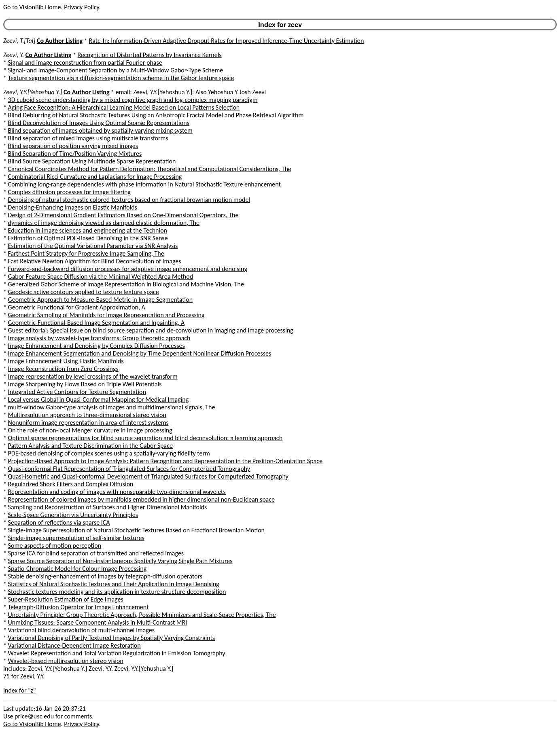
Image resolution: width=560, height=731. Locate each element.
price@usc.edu (34, 716)
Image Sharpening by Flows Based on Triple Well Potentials (85, 384)
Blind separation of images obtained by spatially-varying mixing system (100, 130)
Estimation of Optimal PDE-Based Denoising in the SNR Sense (88, 238)
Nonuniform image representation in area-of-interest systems (88, 423)
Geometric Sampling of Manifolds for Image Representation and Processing (106, 315)
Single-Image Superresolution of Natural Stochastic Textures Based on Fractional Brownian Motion (136, 530)
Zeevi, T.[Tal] (19, 41)
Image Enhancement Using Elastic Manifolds (66, 361)
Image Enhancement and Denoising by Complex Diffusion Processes (97, 346)
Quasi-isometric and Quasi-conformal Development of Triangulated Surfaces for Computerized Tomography (148, 476)
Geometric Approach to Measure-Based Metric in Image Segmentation (100, 300)
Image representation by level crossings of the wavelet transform (93, 376)
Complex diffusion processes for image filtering (69, 192)
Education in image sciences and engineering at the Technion (88, 230)
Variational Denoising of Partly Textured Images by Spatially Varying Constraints (112, 638)
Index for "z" (19, 690)
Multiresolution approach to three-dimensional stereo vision (87, 415)
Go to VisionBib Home (32, 7)
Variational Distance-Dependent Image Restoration (74, 645)
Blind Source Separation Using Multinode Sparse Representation (92, 161)
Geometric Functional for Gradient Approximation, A (77, 307)
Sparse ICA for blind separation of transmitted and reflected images (96, 553)
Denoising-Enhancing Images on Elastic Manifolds (73, 207)
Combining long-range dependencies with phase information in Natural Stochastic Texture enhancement (144, 184)
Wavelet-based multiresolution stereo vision (66, 661)
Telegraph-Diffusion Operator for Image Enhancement (78, 607)
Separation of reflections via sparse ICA (59, 522)
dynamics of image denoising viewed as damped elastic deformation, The (104, 223)
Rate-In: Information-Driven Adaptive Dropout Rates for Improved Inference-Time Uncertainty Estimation (227, 41)
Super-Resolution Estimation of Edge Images (66, 599)
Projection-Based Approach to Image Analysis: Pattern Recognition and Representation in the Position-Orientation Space (165, 461)
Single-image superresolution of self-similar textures (76, 538)
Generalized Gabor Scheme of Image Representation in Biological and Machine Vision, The (126, 284)
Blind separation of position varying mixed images (73, 146)
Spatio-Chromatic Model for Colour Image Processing (77, 569)
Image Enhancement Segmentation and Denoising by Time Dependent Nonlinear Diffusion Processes (140, 353)
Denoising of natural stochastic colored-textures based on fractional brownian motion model (129, 200)
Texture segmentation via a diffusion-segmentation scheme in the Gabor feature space (121, 78)
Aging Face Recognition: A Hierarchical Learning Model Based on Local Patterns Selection (124, 107)
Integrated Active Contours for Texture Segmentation (77, 392)
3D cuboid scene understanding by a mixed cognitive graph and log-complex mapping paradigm (133, 100)
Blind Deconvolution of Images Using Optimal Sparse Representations (99, 123)
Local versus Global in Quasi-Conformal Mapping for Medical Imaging (99, 399)
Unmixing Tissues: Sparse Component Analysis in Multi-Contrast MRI (98, 622)
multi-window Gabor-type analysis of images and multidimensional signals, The (112, 407)
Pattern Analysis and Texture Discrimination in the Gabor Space (90, 446)
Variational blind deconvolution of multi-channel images (81, 630)
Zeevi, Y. (14, 55)
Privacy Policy (81, 7)
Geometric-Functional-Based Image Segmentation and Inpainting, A (97, 323)
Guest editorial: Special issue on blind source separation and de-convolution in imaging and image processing (151, 330)
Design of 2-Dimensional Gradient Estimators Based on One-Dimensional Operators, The (123, 215)
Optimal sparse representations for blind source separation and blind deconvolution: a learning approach (145, 438)
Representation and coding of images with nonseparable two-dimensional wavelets (117, 492)
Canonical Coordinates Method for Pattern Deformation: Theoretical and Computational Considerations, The (150, 169)
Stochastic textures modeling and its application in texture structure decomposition (117, 592)
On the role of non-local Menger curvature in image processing (90, 430)
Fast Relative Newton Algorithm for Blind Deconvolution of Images (95, 261)
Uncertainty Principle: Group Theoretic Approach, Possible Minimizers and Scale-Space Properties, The (142, 615)
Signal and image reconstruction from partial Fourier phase (85, 63)
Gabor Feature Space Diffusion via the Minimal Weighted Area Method (101, 277)
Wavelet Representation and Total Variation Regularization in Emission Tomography (117, 653)
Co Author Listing (60, 41)
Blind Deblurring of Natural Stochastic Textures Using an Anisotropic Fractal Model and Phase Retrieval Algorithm (156, 115)
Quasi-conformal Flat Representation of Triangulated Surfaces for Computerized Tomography (129, 469)
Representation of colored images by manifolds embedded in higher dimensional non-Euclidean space (141, 499)
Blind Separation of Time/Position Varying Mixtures (75, 154)
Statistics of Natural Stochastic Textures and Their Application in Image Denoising (114, 584)
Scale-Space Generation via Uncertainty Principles (73, 515)
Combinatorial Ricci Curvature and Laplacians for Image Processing (95, 177)
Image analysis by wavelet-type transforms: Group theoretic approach (99, 338)
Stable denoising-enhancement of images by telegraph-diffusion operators (105, 576)
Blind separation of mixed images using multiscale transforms (88, 138)
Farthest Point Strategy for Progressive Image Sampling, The (86, 253)
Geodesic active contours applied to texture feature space (84, 292)
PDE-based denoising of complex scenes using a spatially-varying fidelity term (109, 453)
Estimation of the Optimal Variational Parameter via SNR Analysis (93, 246)
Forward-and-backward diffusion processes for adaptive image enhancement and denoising (128, 269)
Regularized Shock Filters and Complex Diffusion (71, 484)
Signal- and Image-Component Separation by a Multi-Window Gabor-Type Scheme (116, 70)
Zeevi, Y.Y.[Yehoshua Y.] (33, 92)
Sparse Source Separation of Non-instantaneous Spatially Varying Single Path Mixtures (120, 561)
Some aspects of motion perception (55, 546)
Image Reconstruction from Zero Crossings (63, 369)
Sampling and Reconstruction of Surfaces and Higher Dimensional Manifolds (108, 507)
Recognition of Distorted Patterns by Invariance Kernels (149, 55)
